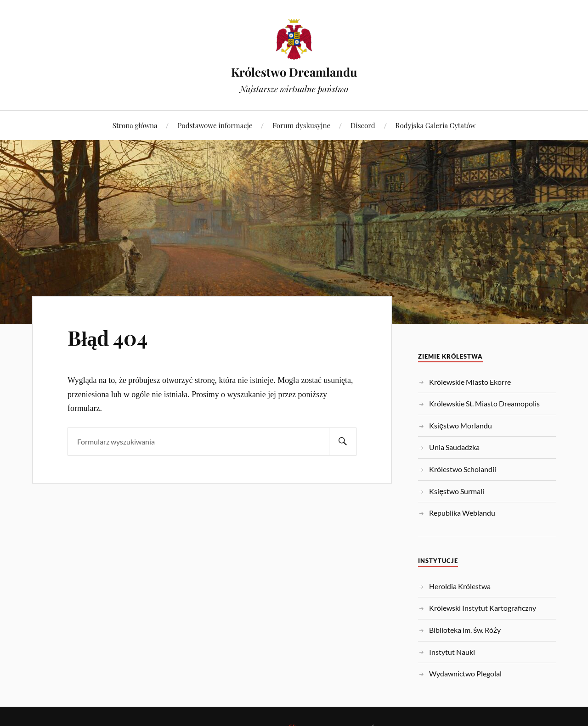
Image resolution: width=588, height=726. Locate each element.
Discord (363, 125)
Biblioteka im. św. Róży (465, 630)
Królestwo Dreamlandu (294, 72)
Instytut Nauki (452, 652)
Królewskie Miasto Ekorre (470, 382)
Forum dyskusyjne (301, 125)
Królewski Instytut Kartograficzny (483, 608)
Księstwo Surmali (457, 491)
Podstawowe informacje (215, 125)
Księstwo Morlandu (461, 425)
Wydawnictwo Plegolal (465, 673)
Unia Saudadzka (454, 447)
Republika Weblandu (462, 513)
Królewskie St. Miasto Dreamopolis (484, 403)
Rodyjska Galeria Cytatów (436, 125)
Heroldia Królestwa (460, 586)
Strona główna (135, 125)
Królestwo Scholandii (463, 469)
